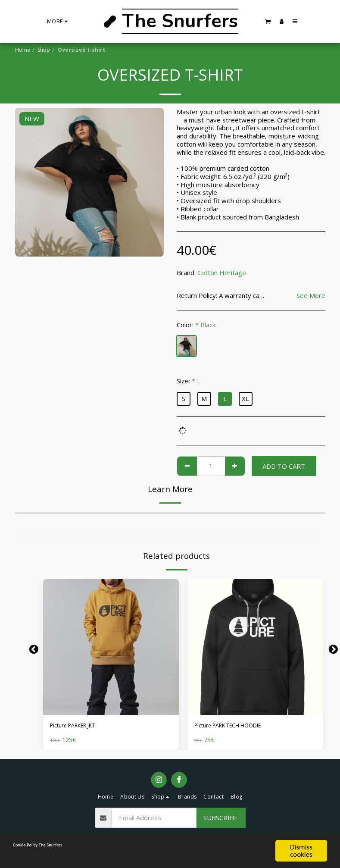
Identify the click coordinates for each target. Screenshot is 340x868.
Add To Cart (284, 466)
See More (311, 296)
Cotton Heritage (222, 273)
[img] (111, 647)
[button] (268, 21)
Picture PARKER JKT (80, 727)
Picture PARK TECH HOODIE (238, 727)
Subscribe (221, 819)
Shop (44, 50)
